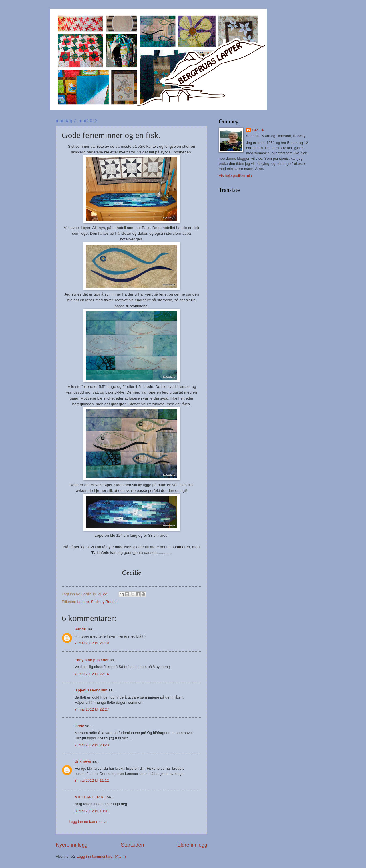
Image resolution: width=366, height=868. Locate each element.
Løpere (83, 602)
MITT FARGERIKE (90, 797)
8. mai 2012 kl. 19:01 (92, 811)
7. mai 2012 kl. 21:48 (92, 643)
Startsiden (132, 845)
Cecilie (258, 130)
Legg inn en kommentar (88, 822)
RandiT (81, 629)
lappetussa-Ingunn (91, 690)
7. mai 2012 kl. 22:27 (92, 709)
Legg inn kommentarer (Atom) (101, 856)
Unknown (83, 761)
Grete (79, 726)
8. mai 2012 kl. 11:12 (92, 780)
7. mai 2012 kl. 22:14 (92, 674)
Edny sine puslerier (92, 660)
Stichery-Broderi (104, 602)
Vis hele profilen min (235, 176)
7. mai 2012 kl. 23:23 (92, 745)
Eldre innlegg (192, 845)
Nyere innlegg (72, 845)
